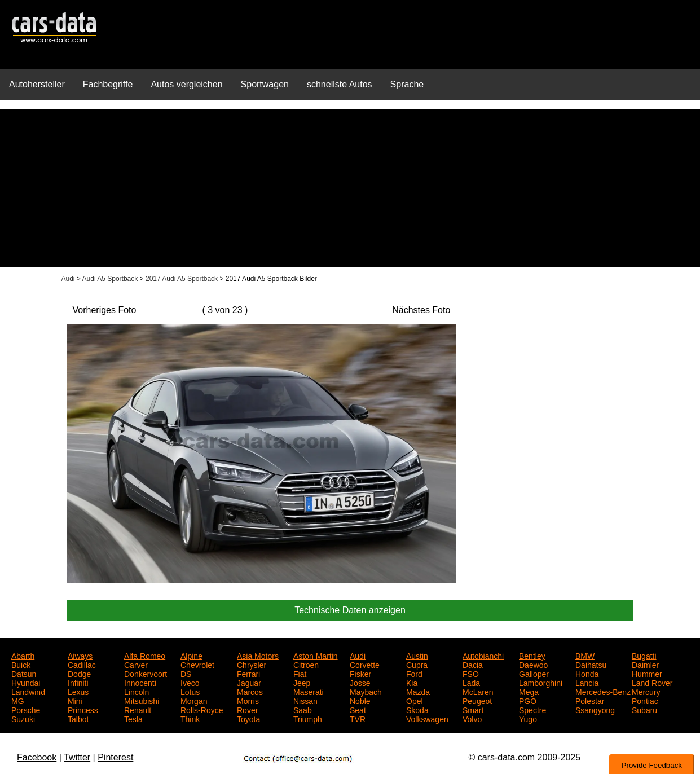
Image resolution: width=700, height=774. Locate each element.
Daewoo (533, 664)
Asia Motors (258, 655)
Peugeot (477, 700)
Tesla (133, 718)
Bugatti (644, 655)
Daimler (645, 664)
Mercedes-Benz (603, 691)
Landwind (28, 691)
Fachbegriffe (108, 84)
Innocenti (140, 682)
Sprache (407, 84)
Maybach (366, 691)
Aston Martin (316, 655)
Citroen (306, 664)
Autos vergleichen (186, 84)
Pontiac (645, 700)
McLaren (478, 691)
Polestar (590, 700)
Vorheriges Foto (105, 310)
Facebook (37, 757)
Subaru (644, 709)
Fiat (300, 673)
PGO (528, 700)
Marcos (250, 691)
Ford (414, 673)
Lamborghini (541, 682)
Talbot (78, 718)
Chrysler (252, 664)
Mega (529, 691)
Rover (247, 709)
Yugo (528, 718)
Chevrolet (197, 664)
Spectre (532, 709)
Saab (303, 709)
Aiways (80, 655)
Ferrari (248, 673)
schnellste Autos (340, 84)
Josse (360, 682)
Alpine (191, 655)
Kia (412, 682)
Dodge (79, 673)
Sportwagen (265, 84)
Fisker (360, 673)
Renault (138, 709)
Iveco (190, 682)
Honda (587, 673)
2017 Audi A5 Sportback (182, 279)
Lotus (190, 691)
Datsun (24, 673)
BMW (585, 655)
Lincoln (137, 691)
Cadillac (82, 664)
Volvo (472, 718)
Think (190, 718)
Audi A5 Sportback (110, 279)
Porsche (26, 709)
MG (18, 700)
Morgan (194, 700)
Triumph (308, 718)
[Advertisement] (350, 188)
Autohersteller (37, 84)
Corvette (365, 664)
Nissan (305, 700)
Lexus (78, 691)
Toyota (248, 718)
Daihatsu (591, 664)
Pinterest (115, 757)
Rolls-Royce (202, 709)
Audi (68, 279)
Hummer (647, 673)
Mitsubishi (142, 700)
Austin (417, 655)
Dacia (473, 664)
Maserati (309, 691)
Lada (471, 682)
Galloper (534, 673)
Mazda (418, 691)
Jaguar (249, 682)
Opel (415, 700)
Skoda (417, 709)
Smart (473, 709)
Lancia (587, 682)
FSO (471, 673)
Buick (21, 664)
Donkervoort (146, 673)
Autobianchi (483, 655)
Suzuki (23, 718)
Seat (358, 709)
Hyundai (26, 682)
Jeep (302, 682)
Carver (136, 664)
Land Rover (652, 682)
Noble (360, 700)
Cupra (417, 664)
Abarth (23, 655)
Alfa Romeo (145, 655)
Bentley (532, 655)
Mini (75, 700)
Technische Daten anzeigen (350, 610)
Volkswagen (427, 718)
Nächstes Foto (421, 310)
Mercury (646, 691)
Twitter (77, 757)
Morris (248, 700)
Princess (83, 709)
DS (186, 673)
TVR (358, 718)
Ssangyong (595, 709)
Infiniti (78, 682)
